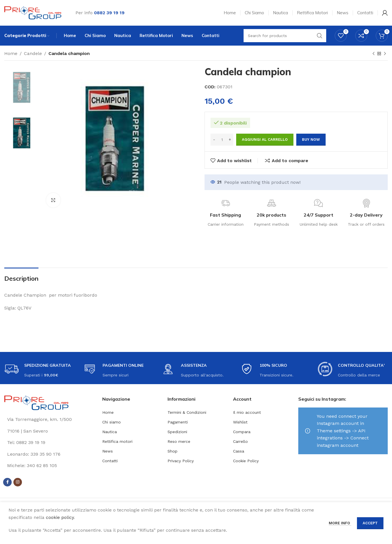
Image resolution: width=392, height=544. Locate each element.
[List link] (49, 443)
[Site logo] (33, 12)
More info (340, 523)
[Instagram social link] (18, 482)
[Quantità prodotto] (222, 140)
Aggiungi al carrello (265, 139)
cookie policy (60, 517)
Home (11, 53)
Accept (370, 523)
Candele (33, 53)
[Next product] (385, 54)
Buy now (311, 139)
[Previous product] (373, 54)
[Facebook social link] (7, 482)
